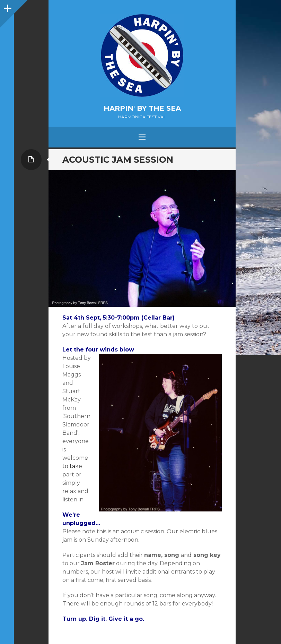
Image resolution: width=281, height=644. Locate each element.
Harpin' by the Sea (142, 108)
